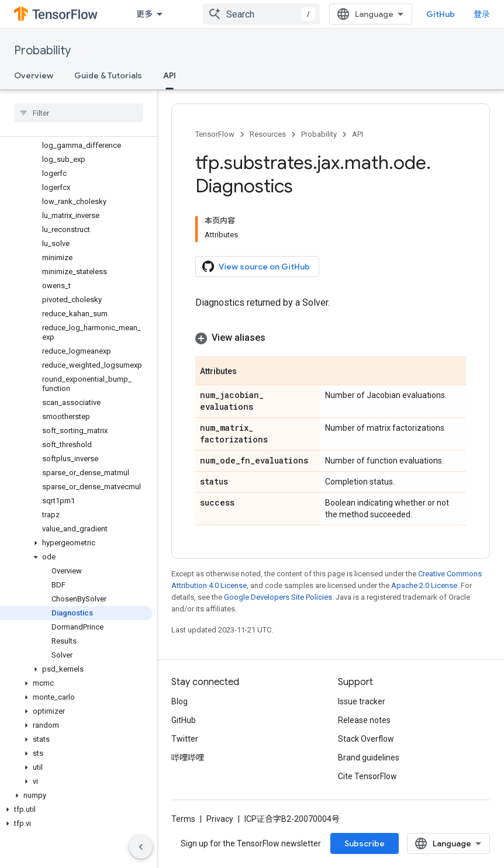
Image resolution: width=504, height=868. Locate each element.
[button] (76, 543)
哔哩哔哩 (188, 758)
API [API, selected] (170, 75)
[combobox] (261, 14)
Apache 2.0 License (424, 585)
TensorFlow (215, 134)
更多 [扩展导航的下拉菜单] (144, 14)
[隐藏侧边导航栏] (141, 847)
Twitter (185, 739)
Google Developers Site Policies (278, 597)
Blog (179, 701)
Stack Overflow (366, 739)
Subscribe (365, 843)
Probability (42, 51)
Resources (268, 134)
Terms (183, 819)
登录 (482, 14)
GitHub (441, 14)
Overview (34, 75)
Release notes (364, 720)
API (358, 134)
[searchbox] (79, 113)
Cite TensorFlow (367, 776)
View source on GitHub (256, 267)
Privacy (220, 819)
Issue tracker (362, 701)
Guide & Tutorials (108, 75)
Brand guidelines (369, 758)
